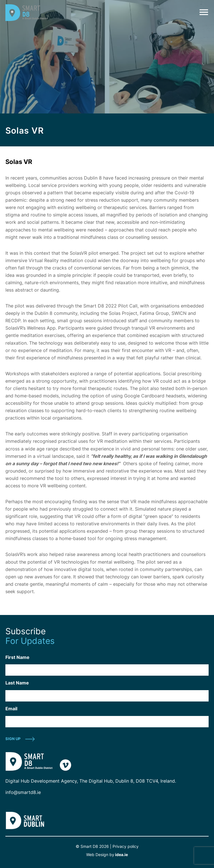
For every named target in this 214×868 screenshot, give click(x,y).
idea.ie (121, 855)
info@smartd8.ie (23, 792)
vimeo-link (65, 765)
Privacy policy (126, 846)
